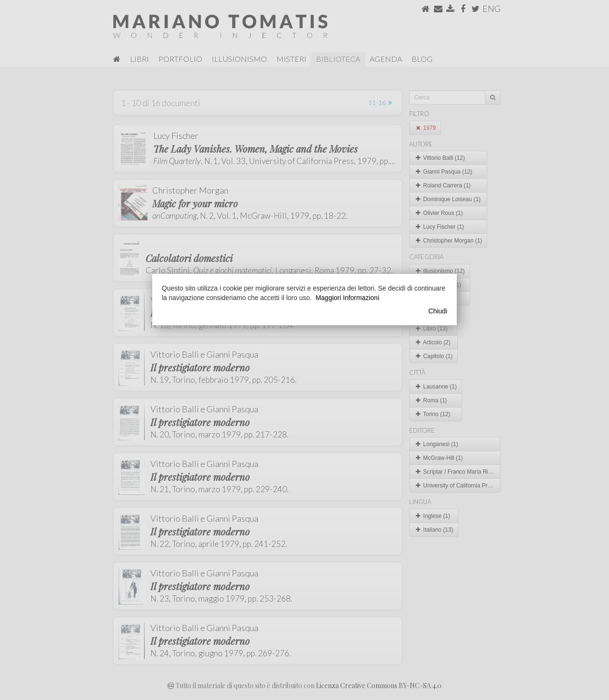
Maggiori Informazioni (347, 298)
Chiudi (438, 311)
